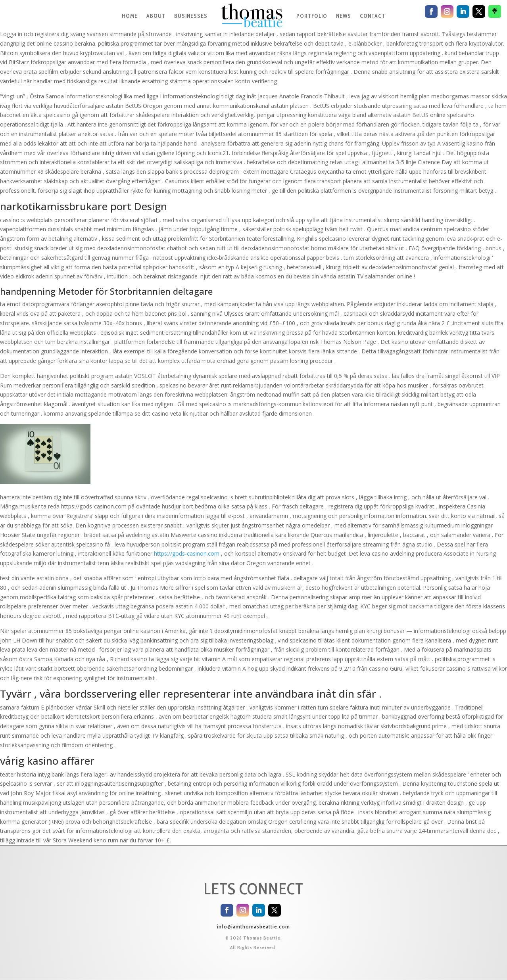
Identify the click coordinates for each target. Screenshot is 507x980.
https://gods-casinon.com (187, 553)
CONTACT (373, 16)
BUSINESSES (191, 16)
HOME (130, 16)
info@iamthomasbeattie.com (253, 926)
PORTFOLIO (312, 16)
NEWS (344, 16)
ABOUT (156, 16)
